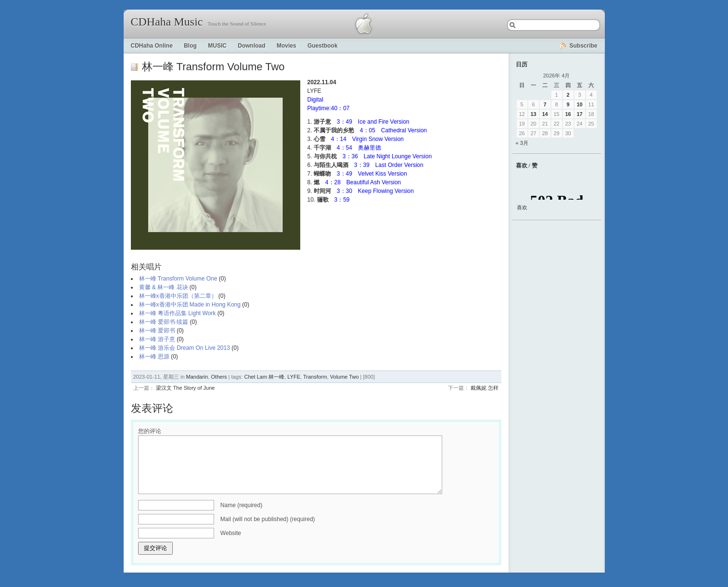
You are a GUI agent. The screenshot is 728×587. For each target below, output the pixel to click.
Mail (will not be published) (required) (268, 519)
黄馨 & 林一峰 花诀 (164, 287)
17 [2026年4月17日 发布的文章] (579, 114)
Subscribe (583, 46)
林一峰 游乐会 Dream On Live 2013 (185, 348)
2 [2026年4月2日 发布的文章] (568, 95)
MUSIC (217, 46)
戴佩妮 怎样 (485, 388)
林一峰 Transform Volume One (178, 279)
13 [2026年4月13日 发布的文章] (533, 114)
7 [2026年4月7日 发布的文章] (545, 104)
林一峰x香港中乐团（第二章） (178, 296)
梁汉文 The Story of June (185, 388)
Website (231, 533)
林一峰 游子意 (157, 339)
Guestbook (323, 46)
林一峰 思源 (154, 357)
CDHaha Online (152, 46)
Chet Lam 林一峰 (264, 377)
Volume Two (345, 377)
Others (219, 377)
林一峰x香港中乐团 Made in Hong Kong (190, 305)
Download (251, 46)
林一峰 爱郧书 (157, 331)
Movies (287, 46)
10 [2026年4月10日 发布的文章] (579, 104)
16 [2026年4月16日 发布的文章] (568, 114)
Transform (315, 377)
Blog (190, 46)
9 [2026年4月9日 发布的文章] (568, 104)
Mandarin (197, 377)
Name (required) (241, 505)
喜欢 (522, 207)
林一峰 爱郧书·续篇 (164, 322)
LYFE (294, 377)
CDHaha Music (167, 22)
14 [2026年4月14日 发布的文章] (545, 114)
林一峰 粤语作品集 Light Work (178, 313)
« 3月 (522, 143)
